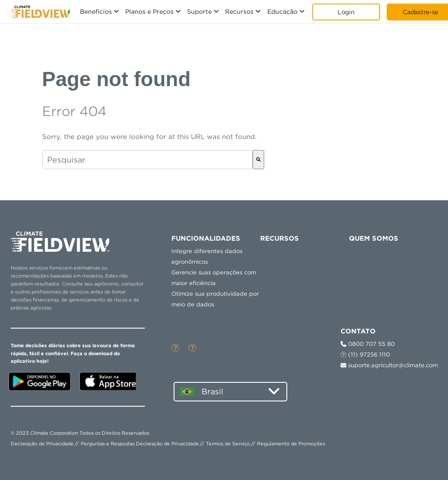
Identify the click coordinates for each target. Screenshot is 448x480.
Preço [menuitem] (278, 261)
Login (346, 12)
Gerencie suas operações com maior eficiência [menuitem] (214, 278)
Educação (282, 12)
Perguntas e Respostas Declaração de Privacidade (140, 444)
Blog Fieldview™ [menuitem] (383, 274)
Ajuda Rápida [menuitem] (290, 300)
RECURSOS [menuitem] (280, 238)
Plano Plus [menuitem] (285, 274)
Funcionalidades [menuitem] (206, 238)
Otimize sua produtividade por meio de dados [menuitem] (215, 299)
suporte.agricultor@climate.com (389, 365)
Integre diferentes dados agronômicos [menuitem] (207, 256)
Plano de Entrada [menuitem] (295, 287)
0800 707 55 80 (368, 344)
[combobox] (147, 160)
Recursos (239, 12)
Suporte (199, 12)
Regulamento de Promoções (291, 444)
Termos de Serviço (228, 444)
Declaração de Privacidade (42, 444)
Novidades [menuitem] (374, 261)
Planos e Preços (149, 12)
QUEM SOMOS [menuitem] (374, 238)
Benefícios (96, 12)
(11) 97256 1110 (365, 355)
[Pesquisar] (258, 160)
